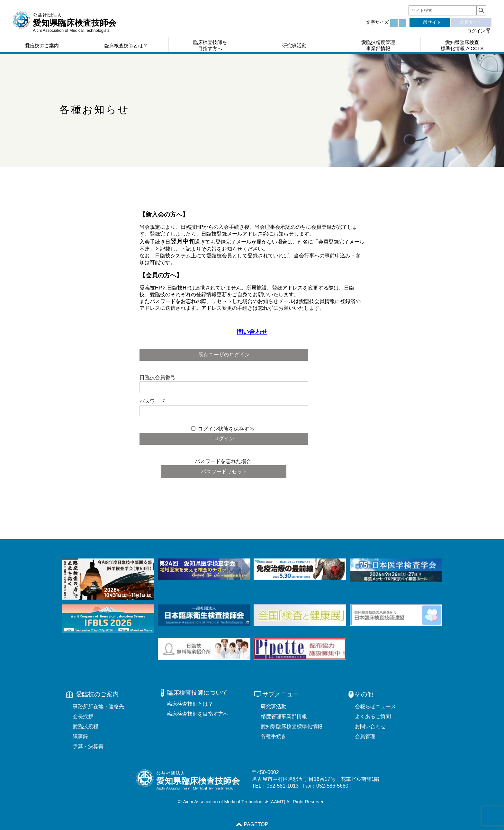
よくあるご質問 (373, 716)
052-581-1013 (283, 786)
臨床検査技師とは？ (190, 704)
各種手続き (274, 736)
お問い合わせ (370, 726)
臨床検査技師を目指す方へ (198, 714)
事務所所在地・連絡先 (98, 706)
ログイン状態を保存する (226, 429)
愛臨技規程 (85, 726)
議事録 (80, 736)
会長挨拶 (83, 716)
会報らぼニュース (375, 706)
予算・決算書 (88, 746)
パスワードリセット (224, 472)
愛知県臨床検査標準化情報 (292, 726)
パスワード (152, 401)
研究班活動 (274, 706)
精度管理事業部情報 (284, 716)
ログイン (476, 31)
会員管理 (365, 736)
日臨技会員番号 (157, 377)
